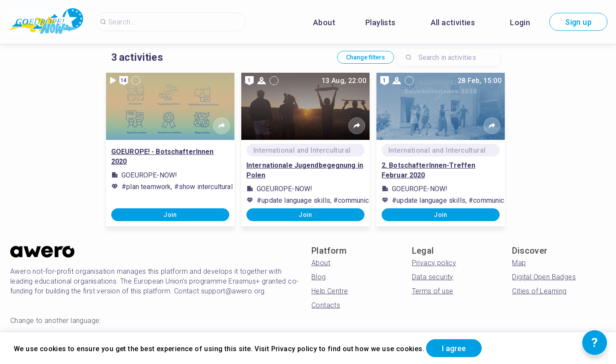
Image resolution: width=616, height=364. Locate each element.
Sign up (578, 22)
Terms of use (433, 291)
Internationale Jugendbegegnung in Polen (305, 170)
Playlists (381, 22)
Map (519, 263)
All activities (453, 22)
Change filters (366, 57)
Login (520, 22)
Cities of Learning (539, 291)
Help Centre (330, 291)
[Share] (222, 126)
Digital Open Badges (544, 277)
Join (170, 215)
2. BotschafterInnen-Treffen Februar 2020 (428, 170)
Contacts (326, 305)
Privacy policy (434, 263)
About (324, 22)
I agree (454, 348)
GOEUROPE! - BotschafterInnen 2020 (162, 157)
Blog (319, 277)
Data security (433, 277)
